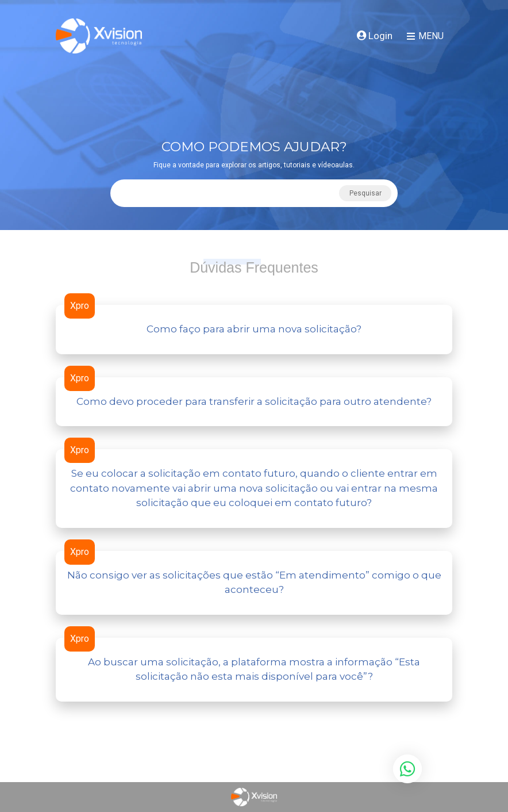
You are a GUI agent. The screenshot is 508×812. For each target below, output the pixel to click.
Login (375, 36)
